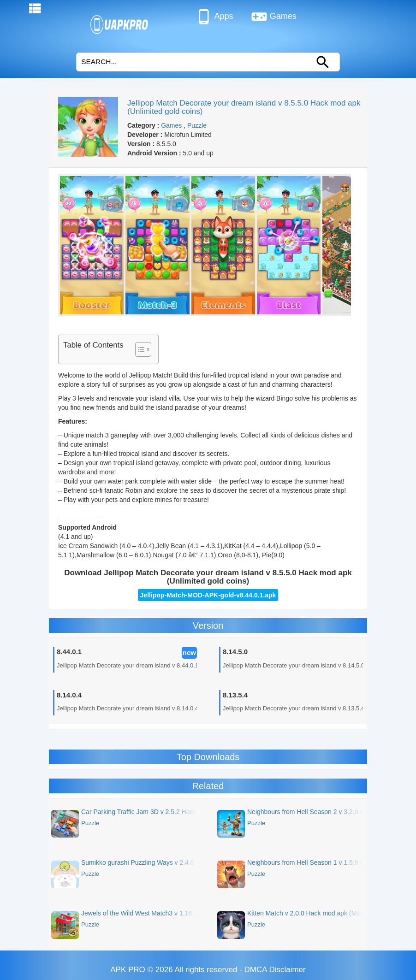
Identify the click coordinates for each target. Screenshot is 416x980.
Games (274, 17)
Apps (214, 17)
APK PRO (128, 970)
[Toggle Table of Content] (139, 349)
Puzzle (197, 125)
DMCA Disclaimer (275, 970)
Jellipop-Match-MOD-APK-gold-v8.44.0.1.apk (208, 595)
